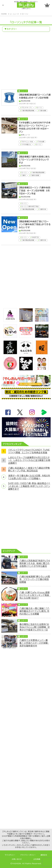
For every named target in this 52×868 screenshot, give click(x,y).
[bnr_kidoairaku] (10, 353)
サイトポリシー (10, 855)
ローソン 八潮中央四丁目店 (30, 206)
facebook (8, 412)
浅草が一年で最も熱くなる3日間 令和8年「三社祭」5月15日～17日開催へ (29, 477)
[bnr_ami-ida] (10, 321)
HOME (4, 14)
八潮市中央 (43, 209)
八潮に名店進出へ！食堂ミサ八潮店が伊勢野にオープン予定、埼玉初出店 (29, 469)
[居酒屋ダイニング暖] (42, 354)
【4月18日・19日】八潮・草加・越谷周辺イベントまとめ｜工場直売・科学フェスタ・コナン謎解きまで (29, 486)
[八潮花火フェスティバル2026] (26, 436)
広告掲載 (37, 859)
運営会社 (44, 855)
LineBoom (44, 412)
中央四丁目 (35, 237)
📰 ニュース (14, 14)
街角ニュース (25, 135)
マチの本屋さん (26, 144)
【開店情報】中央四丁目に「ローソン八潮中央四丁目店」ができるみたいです (35, 224)
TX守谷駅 (41, 142)
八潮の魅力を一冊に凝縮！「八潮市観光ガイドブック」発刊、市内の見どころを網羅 (34, 611)
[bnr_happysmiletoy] (26, 337)
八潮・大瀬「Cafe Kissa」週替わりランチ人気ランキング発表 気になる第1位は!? (35, 595)
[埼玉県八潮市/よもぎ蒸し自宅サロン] (10, 370)
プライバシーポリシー (28, 855)
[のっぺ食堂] (26, 321)
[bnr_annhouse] (42, 321)
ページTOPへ (49, 865)
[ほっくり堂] (42, 370)
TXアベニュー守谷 (27, 142)
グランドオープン (27, 108)
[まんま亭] (26, 370)
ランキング (47, 5)
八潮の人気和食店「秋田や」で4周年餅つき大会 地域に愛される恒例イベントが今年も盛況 (35, 563)
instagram (32, 412)
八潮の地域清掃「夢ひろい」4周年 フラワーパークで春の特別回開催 (35, 579)
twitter (20, 412)
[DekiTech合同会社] (42, 337)
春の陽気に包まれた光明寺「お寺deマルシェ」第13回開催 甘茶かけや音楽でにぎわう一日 (35, 627)
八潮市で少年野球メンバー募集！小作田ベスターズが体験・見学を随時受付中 (34, 643)
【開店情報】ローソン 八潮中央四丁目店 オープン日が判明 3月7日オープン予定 (35, 191)
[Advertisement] (26, 61)
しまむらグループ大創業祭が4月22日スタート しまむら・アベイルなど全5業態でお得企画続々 (29, 460)
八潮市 (24, 175)
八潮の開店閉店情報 (28, 111)
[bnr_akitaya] (10, 337)
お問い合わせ (17, 859)
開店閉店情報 (26, 101)
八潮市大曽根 (35, 175)
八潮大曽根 (43, 111)
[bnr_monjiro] (26, 353)
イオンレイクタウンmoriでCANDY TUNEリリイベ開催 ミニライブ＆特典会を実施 (29, 451)
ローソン (25, 14)
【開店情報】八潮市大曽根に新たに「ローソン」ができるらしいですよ (34, 160)
